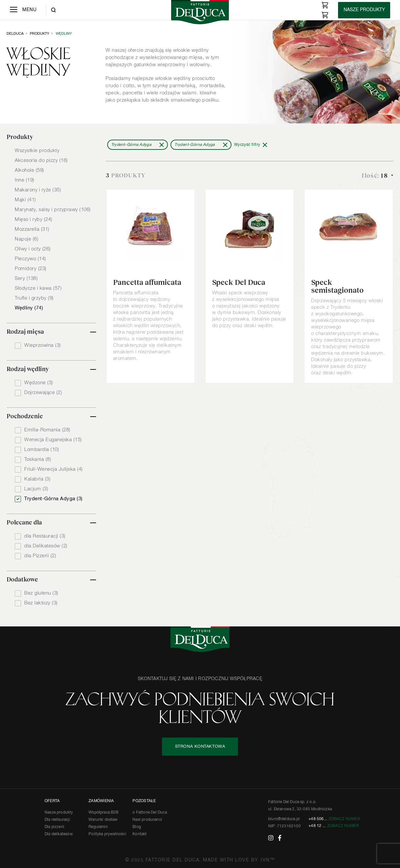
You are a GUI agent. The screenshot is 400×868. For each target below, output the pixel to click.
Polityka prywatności (107, 834)
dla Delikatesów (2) (46, 546)
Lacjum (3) (36, 489)
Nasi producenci (147, 820)
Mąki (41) (25, 200)
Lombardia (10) (42, 450)
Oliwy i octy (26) (33, 249)
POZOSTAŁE (144, 801)
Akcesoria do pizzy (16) (41, 160)
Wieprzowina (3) (43, 345)
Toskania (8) (38, 459)
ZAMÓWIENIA (101, 801)
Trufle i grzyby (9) (34, 298)
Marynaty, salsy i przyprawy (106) (53, 210)
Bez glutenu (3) (41, 593)
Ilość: (376, 176)
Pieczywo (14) (30, 259)
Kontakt (140, 834)
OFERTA (52, 801)
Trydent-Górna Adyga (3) (53, 499)
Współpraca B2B (104, 813)
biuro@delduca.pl (284, 819)
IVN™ (268, 860)
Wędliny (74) (29, 308)
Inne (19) (25, 180)
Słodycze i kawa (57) (38, 288)
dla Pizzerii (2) (40, 556)
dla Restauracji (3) (45, 536)
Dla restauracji (57, 820)
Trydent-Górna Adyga (131, 145)
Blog (137, 827)
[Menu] (23, 10)
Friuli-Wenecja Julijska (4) (54, 469)
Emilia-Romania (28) (47, 430)
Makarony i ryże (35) (38, 190)
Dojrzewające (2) (43, 393)
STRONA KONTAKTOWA (200, 747)
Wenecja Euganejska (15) (53, 440)
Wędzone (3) (39, 383)
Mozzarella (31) (32, 229)
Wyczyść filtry (247, 145)
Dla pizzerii (54, 827)
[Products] (364, 10)
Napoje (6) (27, 239)
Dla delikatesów (59, 834)
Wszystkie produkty (37, 151)
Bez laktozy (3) (41, 603)
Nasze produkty (59, 813)
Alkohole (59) (30, 170)
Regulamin (98, 827)
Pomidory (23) (31, 269)
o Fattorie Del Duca (150, 813)
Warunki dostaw (103, 820)
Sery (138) (26, 278)
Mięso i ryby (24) (34, 219)
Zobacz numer (344, 819)
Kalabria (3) (37, 479)
